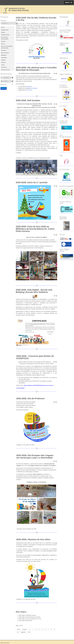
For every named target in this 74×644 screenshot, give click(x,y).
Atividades (4, 58)
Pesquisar (3, 20)
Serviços (3, 41)
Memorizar (3, 85)
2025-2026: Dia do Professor (30, 398)
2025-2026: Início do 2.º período (32, 182)
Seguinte (23, 632)
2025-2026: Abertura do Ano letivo (33, 539)
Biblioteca (4, 55)
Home (3, 27)
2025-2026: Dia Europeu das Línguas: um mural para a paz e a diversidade (35, 457)
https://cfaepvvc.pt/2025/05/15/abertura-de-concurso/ (39, 385)
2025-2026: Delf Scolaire (28, 100)
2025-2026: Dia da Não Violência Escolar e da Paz (36, 19)
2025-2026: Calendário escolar (27, 615)
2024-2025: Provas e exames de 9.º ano (30, 619)
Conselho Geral (5, 70)
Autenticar (4, 88)
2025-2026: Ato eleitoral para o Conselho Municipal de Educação (36, 69)
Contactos (4, 67)
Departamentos (5, 35)
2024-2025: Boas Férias (25, 621)
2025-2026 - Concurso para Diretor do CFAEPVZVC (35, 357)
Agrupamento (5, 30)
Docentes (4, 50)
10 (18, 632)
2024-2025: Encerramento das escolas (29, 617)
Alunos (3, 44)
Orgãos (3, 32)
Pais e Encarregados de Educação (7, 47)
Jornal (3, 65)
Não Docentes (5, 53)
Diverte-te (64, 79)
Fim (29, 632)
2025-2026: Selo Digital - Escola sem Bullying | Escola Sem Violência (34, 291)
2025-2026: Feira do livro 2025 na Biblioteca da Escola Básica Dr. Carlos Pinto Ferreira (35, 229)
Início (19, 629)
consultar (29, 86)
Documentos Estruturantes (5, 38)
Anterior (25, 629)
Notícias (3, 62)
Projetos (3, 60)
